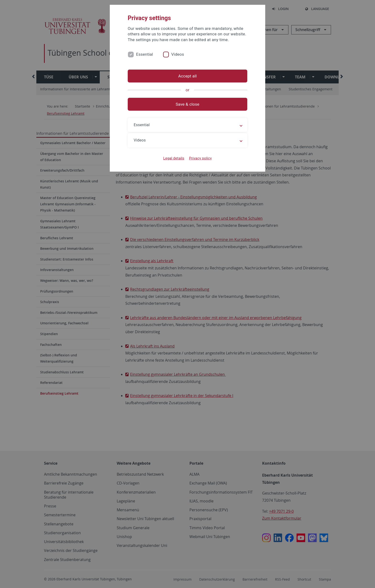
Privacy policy (200, 158)
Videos (178, 54)
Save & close (188, 104)
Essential (145, 54)
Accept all (187, 76)
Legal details (174, 158)
